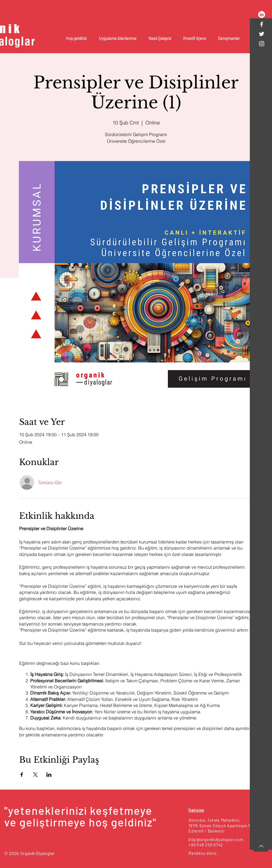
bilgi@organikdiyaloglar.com (216, 839)
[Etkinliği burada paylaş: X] (35, 775)
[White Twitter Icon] (262, 34)
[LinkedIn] (262, 15)
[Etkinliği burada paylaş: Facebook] (22, 775)
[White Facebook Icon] (262, 24)
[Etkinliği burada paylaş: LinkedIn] (49, 775)
